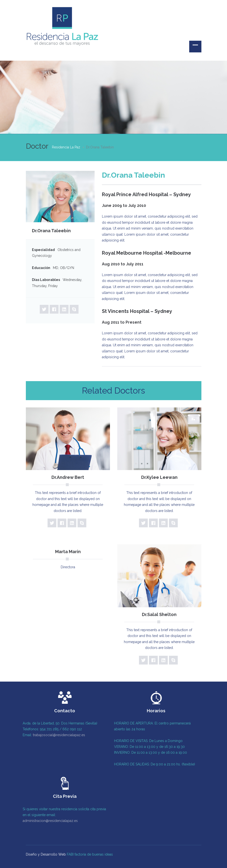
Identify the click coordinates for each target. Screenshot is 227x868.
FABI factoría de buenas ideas (90, 853)
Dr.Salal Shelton (159, 614)
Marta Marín (68, 552)
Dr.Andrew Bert (68, 477)
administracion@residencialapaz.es (49, 821)
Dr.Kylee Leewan (159, 477)
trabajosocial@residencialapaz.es (58, 735)
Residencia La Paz (66, 147)
